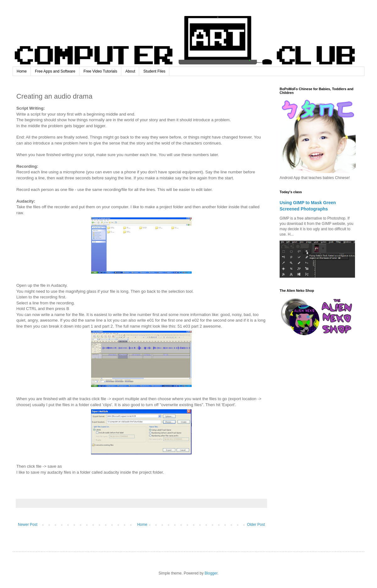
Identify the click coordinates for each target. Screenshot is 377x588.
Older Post (256, 525)
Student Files (154, 71)
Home (22, 71)
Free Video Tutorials (100, 71)
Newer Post (28, 525)
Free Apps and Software (55, 71)
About (130, 71)
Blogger (211, 573)
